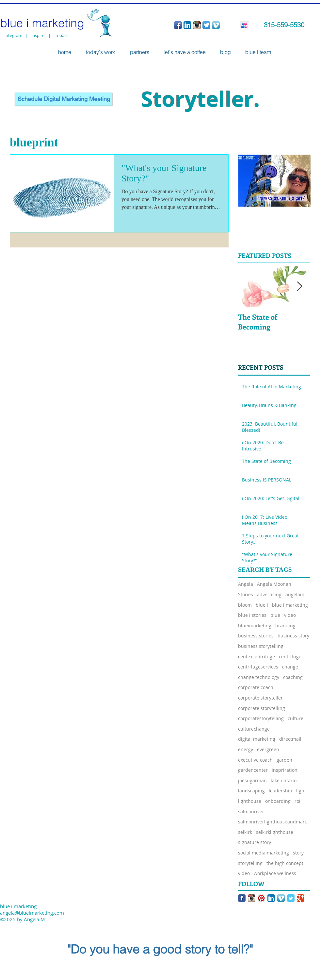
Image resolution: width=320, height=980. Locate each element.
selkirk (245, 832)
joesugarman (252, 780)
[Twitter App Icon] (206, 25)
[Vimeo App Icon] (216, 25)
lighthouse (250, 801)
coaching (293, 677)
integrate (13, 35)
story (298, 853)
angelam (295, 594)
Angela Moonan (274, 584)
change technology (259, 677)
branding (285, 625)
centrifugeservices (258, 667)
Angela (246, 584)
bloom (245, 605)
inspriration (285, 770)
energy (246, 749)
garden (284, 760)
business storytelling (261, 646)
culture (296, 718)
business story (293, 636)
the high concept (285, 863)
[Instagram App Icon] (197, 25)
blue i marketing (290, 605)
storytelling (250, 863)
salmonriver (251, 811)
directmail (290, 739)
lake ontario (284, 780)
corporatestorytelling (261, 718)
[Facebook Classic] (242, 898)
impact (61, 35)
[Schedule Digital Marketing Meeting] (64, 99)
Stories (246, 594)
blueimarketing (255, 625)
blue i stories (252, 615)
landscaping (251, 791)
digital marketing (257, 739)
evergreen (268, 749)
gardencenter (253, 770)
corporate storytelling (262, 708)
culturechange (254, 729)
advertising (269, 594)
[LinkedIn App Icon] (187, 25)
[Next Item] (299, 287)
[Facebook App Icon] (178, 25)
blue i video (283, 615)
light (301, 791)
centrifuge (290, 657)
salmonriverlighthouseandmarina (274, 822)
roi (297, 801)
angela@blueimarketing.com (32, 913)
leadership (280, 791)
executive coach (255, 760)
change (290, 667)
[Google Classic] (301, 898)
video (244, 873)
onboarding (278, 801)
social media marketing (264, 853)
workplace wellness (275, 873)
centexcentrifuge (256, 657)
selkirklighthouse (275, 832)
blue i (262, 605)
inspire (39, 35)
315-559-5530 (284, 25)
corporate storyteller (260, 698)
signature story (255, 842)
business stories (256, 636)
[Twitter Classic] (291, 898)
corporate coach (256, 687)
